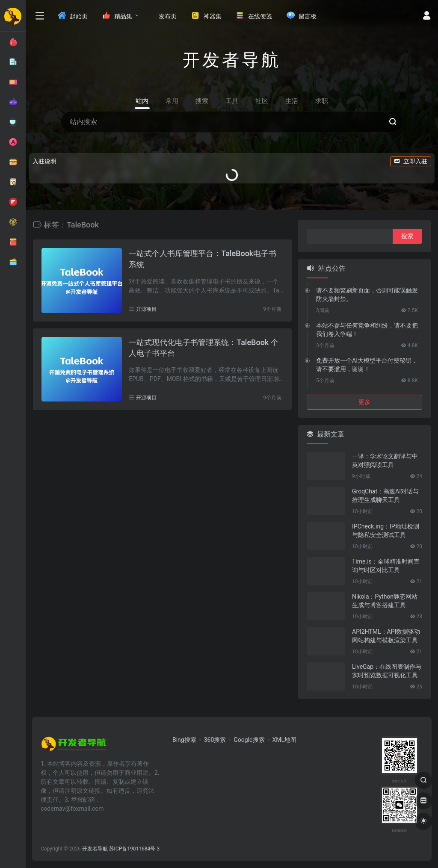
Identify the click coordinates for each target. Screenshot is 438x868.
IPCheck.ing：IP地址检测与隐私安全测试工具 (386, 531)
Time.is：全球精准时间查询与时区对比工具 (386, 566)
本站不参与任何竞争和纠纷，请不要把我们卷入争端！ (367, 330)
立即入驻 (411, 161)
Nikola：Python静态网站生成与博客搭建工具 (385, 601)
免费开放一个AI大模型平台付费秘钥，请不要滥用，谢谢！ (367, 365)
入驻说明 (44, 161)
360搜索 (215, 740)
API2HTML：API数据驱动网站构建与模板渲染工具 (386, 636)
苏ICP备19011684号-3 (135, 849)
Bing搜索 (184, 740)
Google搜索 (249, 740)
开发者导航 (95, 849)
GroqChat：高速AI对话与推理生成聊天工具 (385, 496)
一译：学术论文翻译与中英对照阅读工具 (385, 461)
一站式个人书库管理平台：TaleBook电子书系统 (203, 259)
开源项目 (146, 309)
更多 (364, 402)
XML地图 (285, 740)
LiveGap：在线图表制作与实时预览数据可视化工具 (387, 671)
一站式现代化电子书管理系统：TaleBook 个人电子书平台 (203, 348)
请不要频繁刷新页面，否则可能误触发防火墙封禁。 (367, 295)
